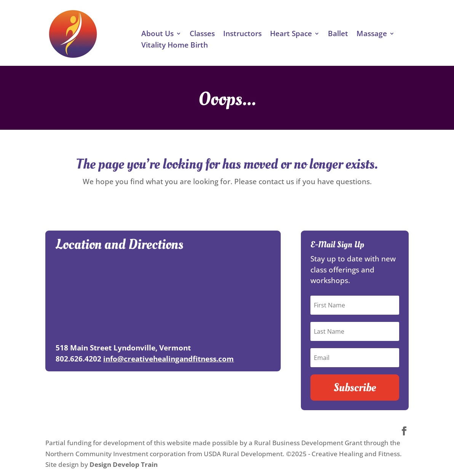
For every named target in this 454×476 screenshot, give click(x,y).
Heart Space (291, 35)
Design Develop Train (124, 464)
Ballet (338, 35)
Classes (202, 35)
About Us (157, 35)
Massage (372, 35)
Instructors (242, 35)
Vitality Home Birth (175, 46)
